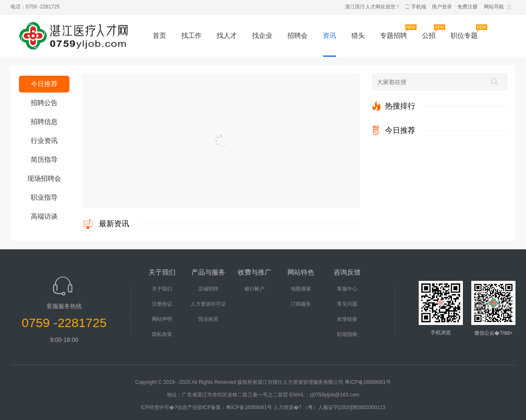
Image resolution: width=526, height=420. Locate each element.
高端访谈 (44, 216)
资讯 (329, 36)
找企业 (262, 36)
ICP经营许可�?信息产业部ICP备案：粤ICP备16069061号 (206, 407)
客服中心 (347, 289)
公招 (429, 36)
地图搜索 (301, 289)
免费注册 (468, 7)
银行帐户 (255, 289)
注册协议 (162, 304)
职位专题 (464, 36)
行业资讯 (44, 141)
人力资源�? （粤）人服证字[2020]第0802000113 (329, 407)
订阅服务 (301, 304)
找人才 (227, 36)
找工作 (191, 36)
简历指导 (44, 160)
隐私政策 (162, 334)
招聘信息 (44, 122)
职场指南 (347, 334)
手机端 (419, 7)
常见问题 (347, 304)
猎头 (358, 36)
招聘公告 (44, 103)
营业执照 (208, 319)
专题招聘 (393, 36)
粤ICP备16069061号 (368, 382)
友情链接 (347, 319)
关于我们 (162, 289)
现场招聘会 (44, 178)
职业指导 (44, 197)
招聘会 (298, 36)
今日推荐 (44, 84)
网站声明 (162, 319)
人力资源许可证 (208, 304)
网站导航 (494, 7)
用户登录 (442, 7)
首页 (159, 36)
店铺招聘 (208, 289)
